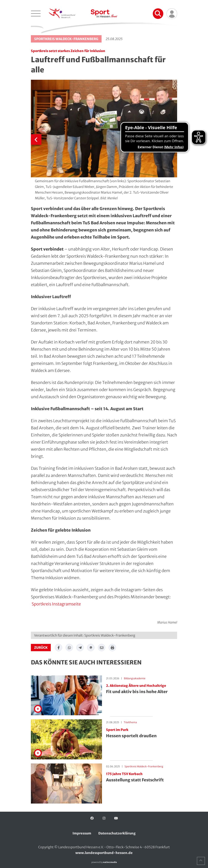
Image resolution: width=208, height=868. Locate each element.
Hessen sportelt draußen (142, 733)
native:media (110, 862)
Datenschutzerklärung (117, 833)
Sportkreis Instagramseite (56, 604)
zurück (41, 648)
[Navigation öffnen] (36, 13)
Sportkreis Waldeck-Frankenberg (66, 39)
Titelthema (130, 722)
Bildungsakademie (135, 678)
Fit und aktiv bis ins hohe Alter (142, 689)
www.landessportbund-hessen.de (104, 853)
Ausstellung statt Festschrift (142, 777)
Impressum (82, 833)
